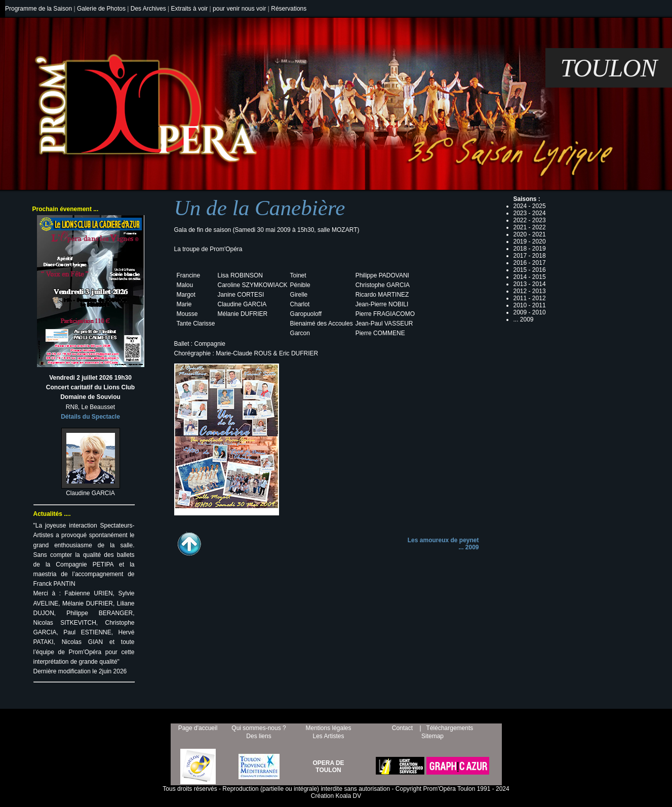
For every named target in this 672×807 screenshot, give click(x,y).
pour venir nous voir (239, 9)
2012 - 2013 (530, 291)
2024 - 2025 (530, 206)
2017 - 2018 (530, 256)
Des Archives (148, 9)
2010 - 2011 (530, 305)
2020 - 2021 (530, 234)
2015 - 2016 (530, 270)
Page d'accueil (198, 728)
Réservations (289, 9)
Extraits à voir (190, 9)
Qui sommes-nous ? (259, 728)
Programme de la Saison (38, 9)
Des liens (259, 736)
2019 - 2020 (530, 241)
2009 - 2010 (530, 312)
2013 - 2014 (530, 284)
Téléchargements (450, 728)
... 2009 (468, 547)
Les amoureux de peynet (443, 540)
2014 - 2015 (530, 277)
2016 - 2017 (530, 263)
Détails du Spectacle (90, 417)
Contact (402, 728)
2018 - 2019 (530, 249)
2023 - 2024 (530, 213)
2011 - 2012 (530, 298)
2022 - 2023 (530, 220)
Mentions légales (328, 728)
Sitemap (432, 736)
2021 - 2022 (530, 227)
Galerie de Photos (101, 9)
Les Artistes (328, 736)
